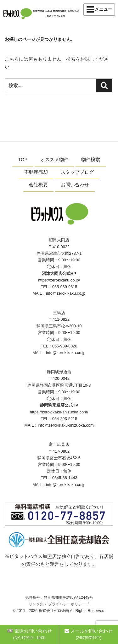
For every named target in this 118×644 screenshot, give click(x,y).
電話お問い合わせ (29, 634)
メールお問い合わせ (89, 634)
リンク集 (36, 604)
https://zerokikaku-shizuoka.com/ (59, 412)
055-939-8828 (65, 346)
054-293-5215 (65, 419)
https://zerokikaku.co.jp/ (59, 280)
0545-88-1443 (65, 478)
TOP (23, 159)
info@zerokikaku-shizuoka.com (66, 425)
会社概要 (38, 185)
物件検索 (91, 159)
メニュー (99, 9)
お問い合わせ (75, 185)
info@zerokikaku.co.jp (66, 293)
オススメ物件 (54, 159)
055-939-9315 (65, 287)
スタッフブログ (77, 172)
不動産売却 (36, 172)
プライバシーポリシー (67, 604)
